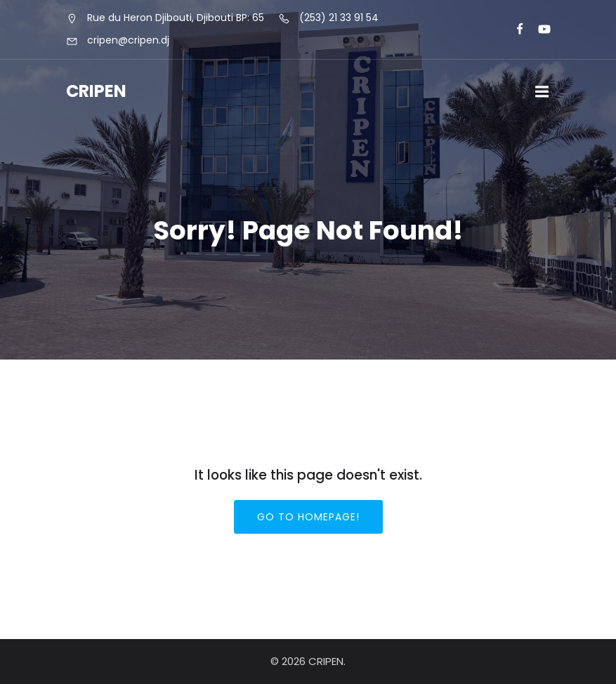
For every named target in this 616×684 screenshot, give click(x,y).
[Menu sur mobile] (542, 92)
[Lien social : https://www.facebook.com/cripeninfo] (514, 29)
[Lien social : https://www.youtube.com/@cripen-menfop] (538, 29)
